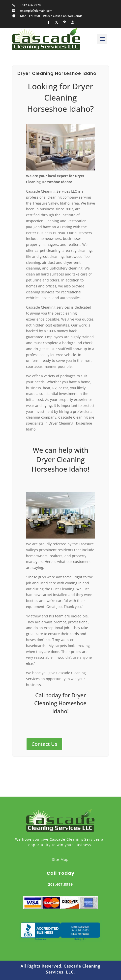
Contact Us (44, 744)
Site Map (60, 859)
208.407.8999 (60, 884)
